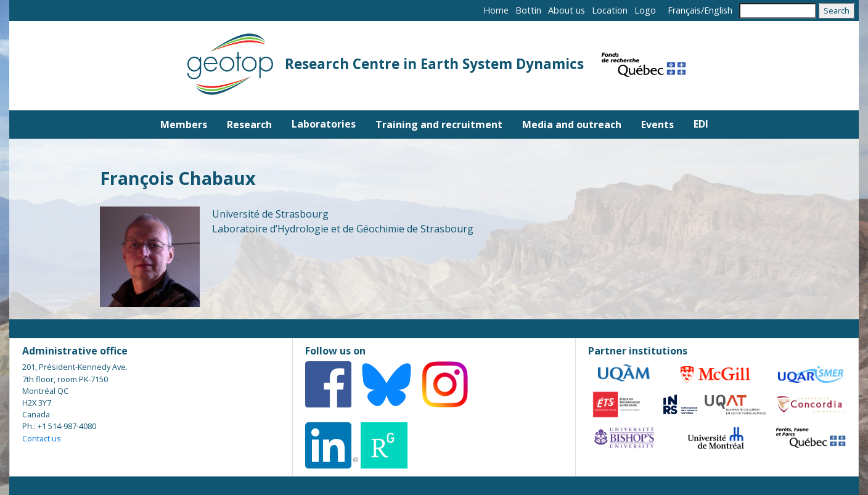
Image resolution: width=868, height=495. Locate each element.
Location (610, 10)
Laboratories (324, 124)
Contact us (42, 438)
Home (496, 10)
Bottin (528, 10)
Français (684, 10)
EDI (701, 124)
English (718, 10)
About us (567, 10)
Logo (645, 10)
